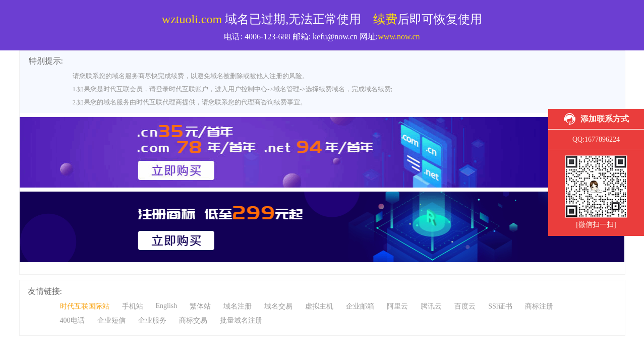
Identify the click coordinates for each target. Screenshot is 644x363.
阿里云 (397, 306)
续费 (385, 19)
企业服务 (152, 320)
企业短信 (111, 320)
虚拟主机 (319, 306)
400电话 (72, 320)
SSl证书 (500, 306)
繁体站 (200, 306)
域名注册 (238, 306)
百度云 (465, 306)
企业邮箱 (360, 306)
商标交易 (193, 320)
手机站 (133, 306)
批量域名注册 (241, 320)
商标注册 (539, 306)
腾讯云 (431, 306)
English (167, 306)
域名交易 (278, 306)
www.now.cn (399, 37)
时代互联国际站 (85, 306)
